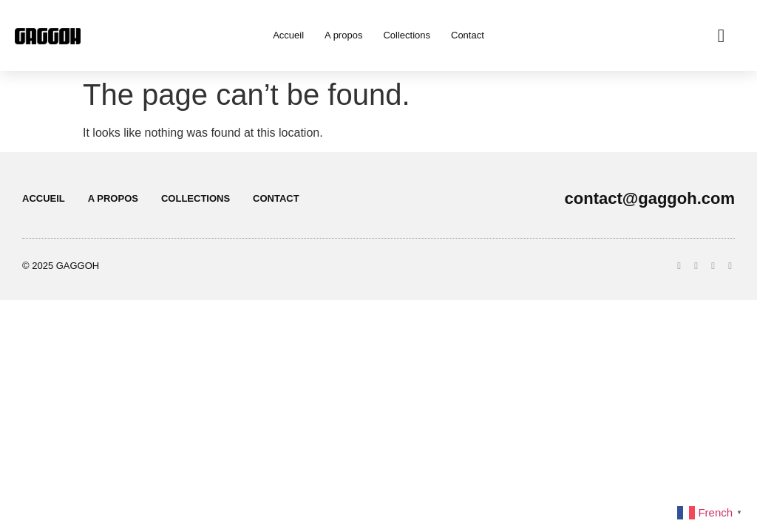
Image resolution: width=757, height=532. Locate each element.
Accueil (288, 35)
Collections (407, 35)
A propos (343, 35)
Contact (468, 35)
